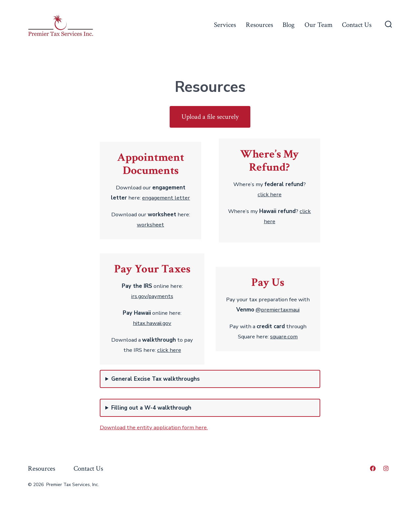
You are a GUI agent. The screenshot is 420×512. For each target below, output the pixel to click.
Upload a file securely (210, 117)
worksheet (150, 225)
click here (270, 194)
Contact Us (357, 25)
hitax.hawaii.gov (152, 323)
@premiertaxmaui (278, 310)
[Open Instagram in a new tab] (386, 468)
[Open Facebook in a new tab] (373, 468)
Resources (259, 25)
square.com (284, 337)
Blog (289, 25)
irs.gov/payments (152, 296)
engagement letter (166, 198)
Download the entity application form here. (154, 427)
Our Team (318, 25)
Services (225, 25)
